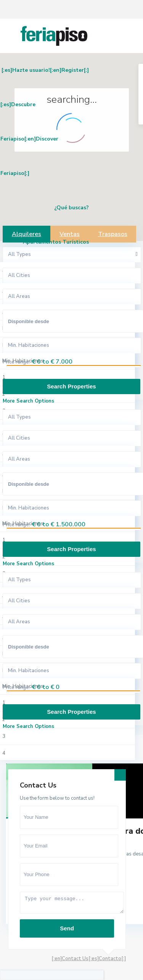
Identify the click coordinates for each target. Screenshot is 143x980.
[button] (99, 180)
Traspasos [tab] (113, 234)
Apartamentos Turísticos (56, 242)
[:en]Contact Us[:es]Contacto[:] (89, 959)
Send (67, 928)
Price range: (16, 362)
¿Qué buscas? (71, 208)
